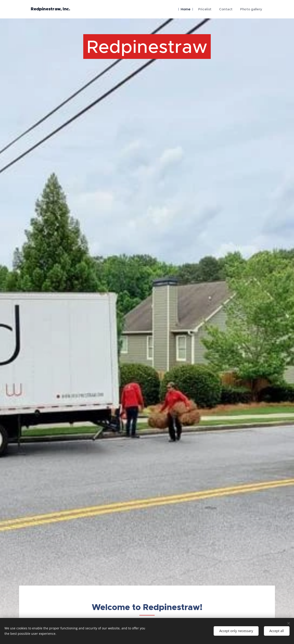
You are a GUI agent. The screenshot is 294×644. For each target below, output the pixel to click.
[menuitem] (183, 9)
